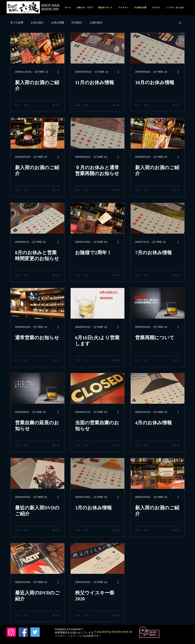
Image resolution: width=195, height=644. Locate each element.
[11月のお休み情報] (97, 48)
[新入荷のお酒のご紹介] (37, 48)
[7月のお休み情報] (158, 218)
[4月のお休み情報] (158, 388)
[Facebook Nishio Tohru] (23, 632)
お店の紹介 (37, 22)
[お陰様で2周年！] (97, 218)
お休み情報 (58, 22)
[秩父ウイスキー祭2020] (97, 558)
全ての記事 (17, 22)
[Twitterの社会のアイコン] (35, 632)
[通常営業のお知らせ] (37, 303)
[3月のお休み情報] (97, 473)
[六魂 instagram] (11, 632)
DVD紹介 (77, 22)
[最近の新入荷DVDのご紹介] (37, 473)
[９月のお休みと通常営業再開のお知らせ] (97, 133)
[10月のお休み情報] (158, 48)
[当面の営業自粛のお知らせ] (97, 388)
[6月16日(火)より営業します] (97, 303)
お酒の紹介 (96, 22)
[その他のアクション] (59, 72)
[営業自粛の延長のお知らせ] (37, 388)
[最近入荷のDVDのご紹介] (37, 558)
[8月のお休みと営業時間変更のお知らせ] (37, 218)
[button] (180, 23)
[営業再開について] (158, 303)
